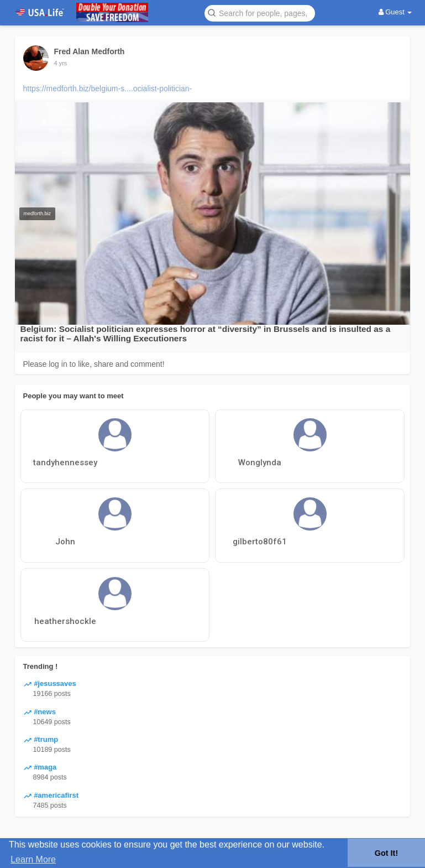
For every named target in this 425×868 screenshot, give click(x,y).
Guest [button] (395, 12)
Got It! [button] (386, 853)
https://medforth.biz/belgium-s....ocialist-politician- (108, 89)
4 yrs (61, 63)
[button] (260, 12)
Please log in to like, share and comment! (94, 364)
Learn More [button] (33, 859)
